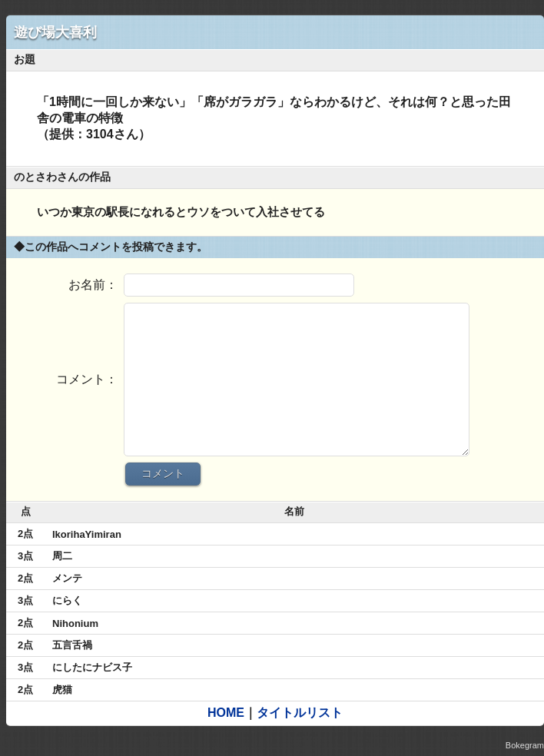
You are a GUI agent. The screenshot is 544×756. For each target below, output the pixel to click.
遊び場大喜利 (55, 32)
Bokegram (525, 745)
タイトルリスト (300, 713)
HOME (226, 713)
